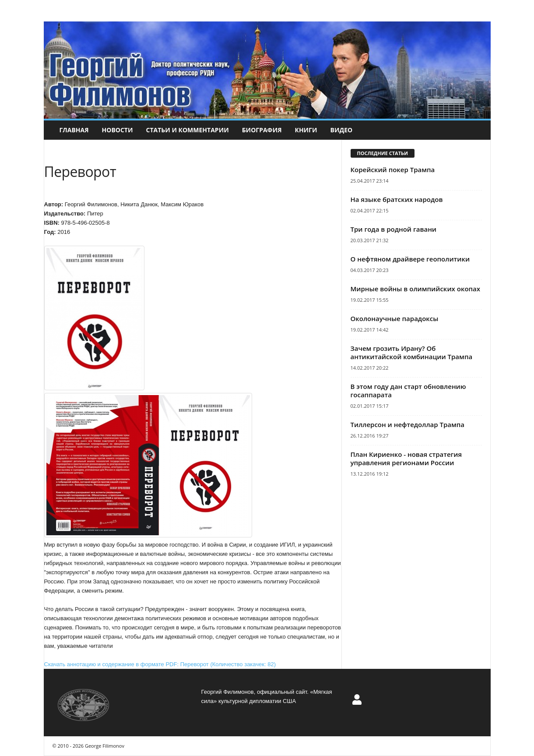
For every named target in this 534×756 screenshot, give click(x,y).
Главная (74, 130)
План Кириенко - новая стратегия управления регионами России (406, 458)
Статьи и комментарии (188, 130)
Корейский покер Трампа (393, 170)
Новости (118, 130)
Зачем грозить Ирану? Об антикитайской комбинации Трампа (412, 352)
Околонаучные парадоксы (395, 318)
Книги (306, 130)
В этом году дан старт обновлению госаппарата (408, 390)
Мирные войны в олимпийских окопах (416, 289)
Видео (342, 130)
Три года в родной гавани (394, 229)
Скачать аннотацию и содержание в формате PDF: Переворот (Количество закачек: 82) (160, 664)
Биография (262, 130)
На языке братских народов (397, 199)
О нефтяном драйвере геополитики (410, 259)
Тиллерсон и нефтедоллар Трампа (408, 424)
